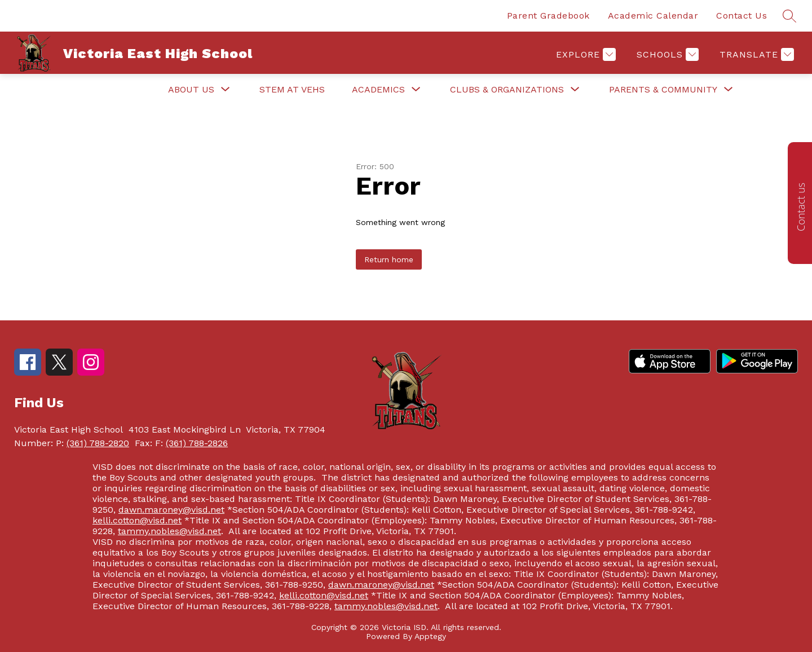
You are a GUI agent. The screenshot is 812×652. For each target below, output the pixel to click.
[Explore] (584, 54)
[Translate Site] (755, 54)
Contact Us (742, 16)
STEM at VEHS (292, 89)
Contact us (801, 207)
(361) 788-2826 (197, 443)
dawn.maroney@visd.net (171, 510)
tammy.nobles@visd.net (169, 531)
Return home (389, 259)
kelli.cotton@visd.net (137, 520)
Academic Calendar (653, 16)
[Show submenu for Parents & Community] (663, 90)
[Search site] (789, 16)
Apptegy (430, 636)
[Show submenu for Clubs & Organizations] (507, 90)
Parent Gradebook (548, 16)
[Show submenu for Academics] (378, 90)
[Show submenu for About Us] (191, 90)
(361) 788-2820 (98, 443)
